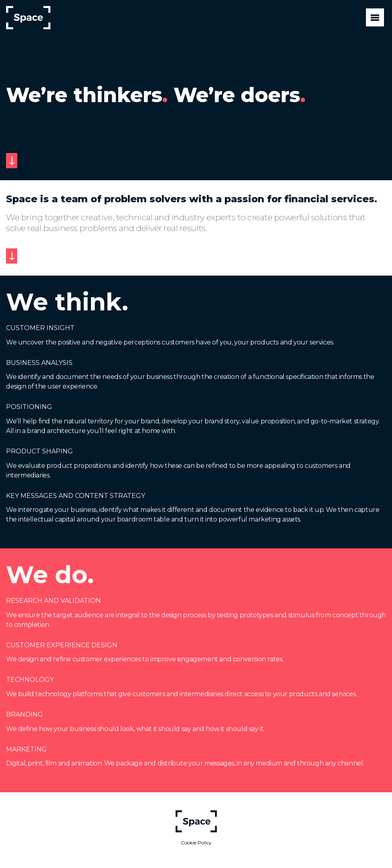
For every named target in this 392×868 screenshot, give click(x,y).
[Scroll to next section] (12, 161)
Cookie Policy (196, 843)
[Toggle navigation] (375, 17)
